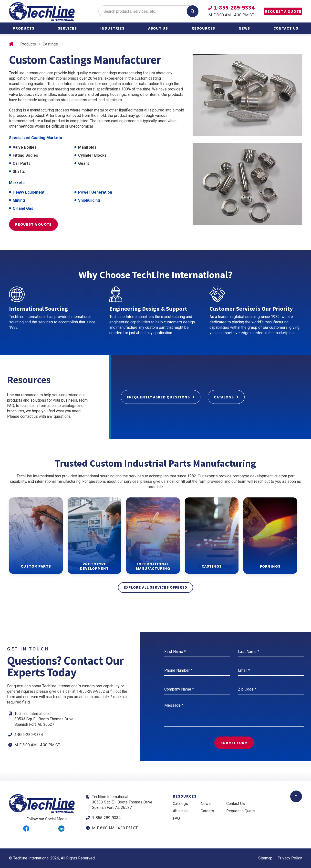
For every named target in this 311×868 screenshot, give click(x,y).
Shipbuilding (89, 200)
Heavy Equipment (29, 192)
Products (24, 28)
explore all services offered (156, 587)
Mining (19, 200)
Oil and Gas (23, 208)
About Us (158, 28)
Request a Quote (278, 11)
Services (67, 28)
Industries (112, 28)
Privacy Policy (290, 858)
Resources (203, 28)
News (244, 28)
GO (181, 11)
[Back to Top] (296, 796)
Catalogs (180, 804)
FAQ (176, 818)
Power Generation (95, 192)
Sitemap (265, 858)
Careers (207, 811)
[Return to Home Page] (42, 12)
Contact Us (286, 28)
